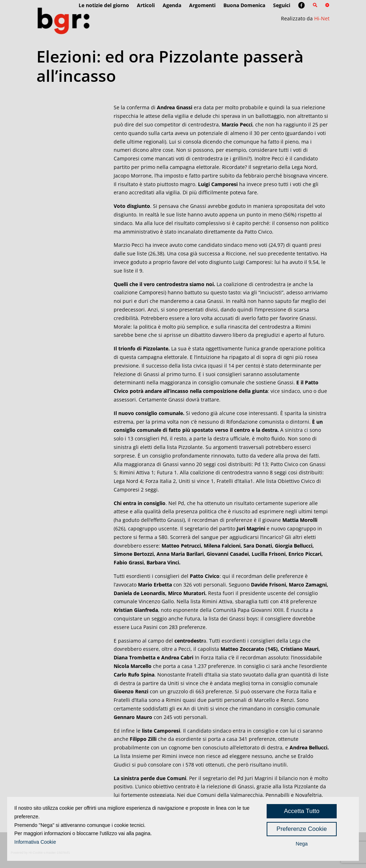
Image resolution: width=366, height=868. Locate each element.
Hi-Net (322, 18)
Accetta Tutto (301, 811)
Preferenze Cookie (302, 829)
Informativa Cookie (35, 842)
